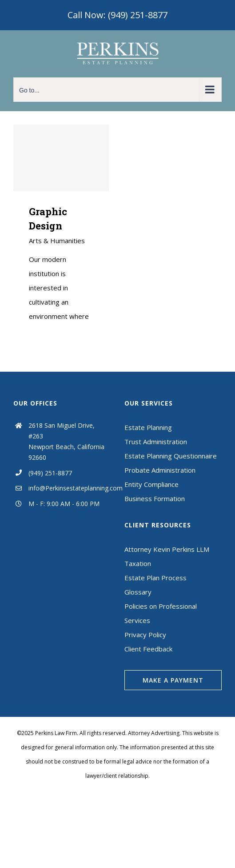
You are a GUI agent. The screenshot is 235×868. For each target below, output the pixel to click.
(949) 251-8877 (50, 473)
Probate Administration (160, 470)
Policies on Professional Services (161, 613)
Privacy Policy (145, 635)
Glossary (138, 592)
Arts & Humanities (57, 241)
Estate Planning (148, 427)
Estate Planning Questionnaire (171, 456)
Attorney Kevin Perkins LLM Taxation (167, 556)
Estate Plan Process (155, 578)
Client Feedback (148, 649)
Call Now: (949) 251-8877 (117, 15)
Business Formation (155, 498)
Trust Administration (156, 442)
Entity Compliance (151, 484)
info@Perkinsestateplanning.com (70, 488)
